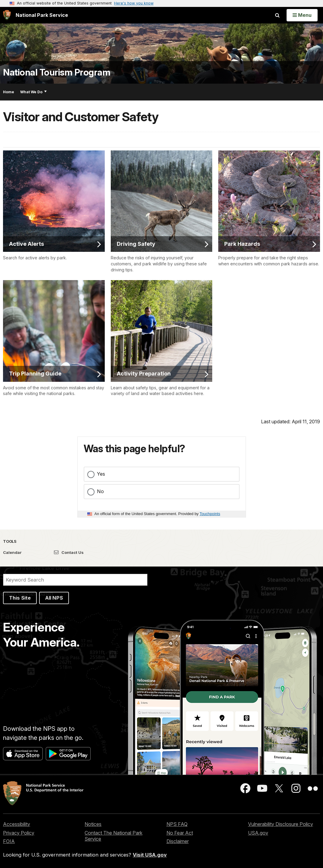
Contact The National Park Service (113, 836)
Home (9, 92)
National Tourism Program (57, 72)
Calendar (12, 552)
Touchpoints (210, 514)
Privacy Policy (19, 833)
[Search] (75, 580)
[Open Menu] (302, 15)
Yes (101, 474)
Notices (93, 824)
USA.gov (258, 833)
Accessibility (17, 824)
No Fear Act (180, 833)
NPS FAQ (177, 824)
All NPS (54, 598)
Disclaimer (178, 841)
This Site (20, 598)
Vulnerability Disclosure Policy (281, 824)
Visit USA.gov (150, 855)
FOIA (9, 841)
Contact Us (69, 552)
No (100, 491)
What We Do (33, 92)
